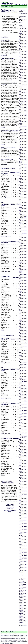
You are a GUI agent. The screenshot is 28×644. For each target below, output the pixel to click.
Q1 (23, 581)
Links (11, 7)
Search (17, 4)
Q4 (22, 586)
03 (23, 41)
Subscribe (11, 483)
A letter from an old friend (7, 58)
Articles (7, 7)
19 (26, 35)
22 (20, 33)
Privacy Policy (23, 625)
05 (23, 35)
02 (23, 67)
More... (11, 643)
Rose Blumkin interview (7, 159)
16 (26, 31)
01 (23, 31)
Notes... (3, 331)
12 (24, 54)
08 (24, 85)
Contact (21, 4)
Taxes (7, 156)
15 (26, 57)
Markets (10, 80)
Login (26, 4)
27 (20, 30)
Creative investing (5, 40)
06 (23, 93)
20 (26, 64)
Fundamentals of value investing (9, 130)
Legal (8, 632)
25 (20, 36)
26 (20, 56)
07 (23, 28)
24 (20, 42)
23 (20, 68)
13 (24, 64)
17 (26, 41)
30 (22, 33)
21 (26, 28)
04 (23, 27)
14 (24, 28)
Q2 (25, 584)
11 (24, 27)
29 (22, 59)
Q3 (20, 586)
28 (20, 39)
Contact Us (13, 632)
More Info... (8, 198)
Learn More (4, 483)
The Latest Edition (23, 13)
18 (26, 89)
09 (24, 31)
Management (4, 55)
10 (24, 35)
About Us (3, 632)
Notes (2, 198)
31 (22, 42)
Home (3, 7)
